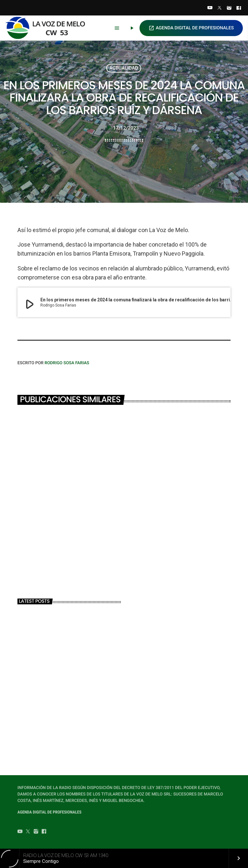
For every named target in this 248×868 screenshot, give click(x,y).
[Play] (132, 28)
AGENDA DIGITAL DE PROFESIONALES (191, 28)
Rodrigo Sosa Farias (67, 363)
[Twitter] (220, 8)
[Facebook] (239, 8)
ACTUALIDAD (124, 68)
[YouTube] (210, 8)
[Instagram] (229, 8)
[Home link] (48, 28)
